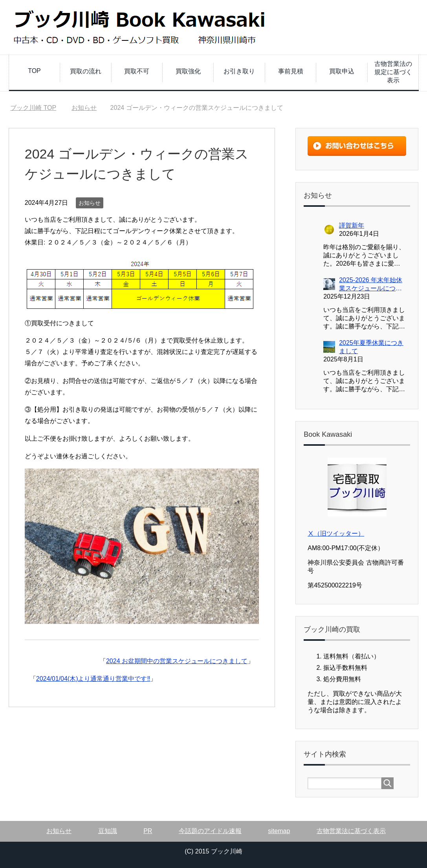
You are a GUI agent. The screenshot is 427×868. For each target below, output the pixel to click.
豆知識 (108, 831)
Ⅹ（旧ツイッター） (336, 533)
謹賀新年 (352, 225)
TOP (34, 71)
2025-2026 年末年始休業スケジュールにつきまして (371, 285)
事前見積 (291, 71)
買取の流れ (86, 71)
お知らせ (90, 203)
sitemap (279, 831)
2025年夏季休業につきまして (371, 347)
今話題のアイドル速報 (210, 831)
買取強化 (188, 71)
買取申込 (342, 71)
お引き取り (239, 71)
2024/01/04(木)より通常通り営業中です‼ (93, 679)
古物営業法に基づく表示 (351, 831)
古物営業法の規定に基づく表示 (393, 72)
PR (148, 831)
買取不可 (137, 71)
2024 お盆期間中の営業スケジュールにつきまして (177, 661)
